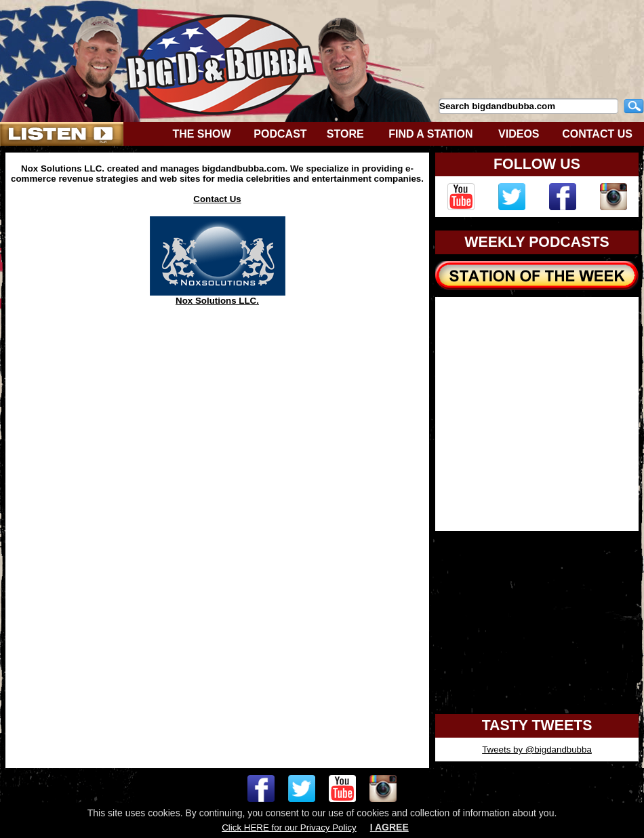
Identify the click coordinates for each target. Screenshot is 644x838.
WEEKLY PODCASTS (537, 242)
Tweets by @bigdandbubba (537, 750)
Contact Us (217, 199)
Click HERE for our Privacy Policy (289, 827)
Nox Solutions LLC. (218, 297)
